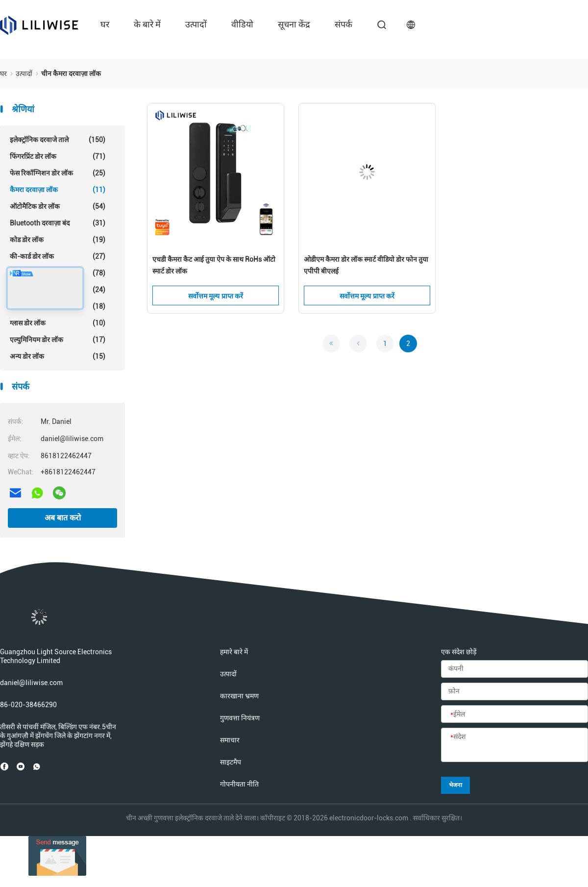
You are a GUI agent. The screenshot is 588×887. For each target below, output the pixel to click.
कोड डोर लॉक (58, 240)
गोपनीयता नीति (239, 784)
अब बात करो (63, 518)
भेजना (455, 785)
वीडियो (242, 24)
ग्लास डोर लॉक (58, 323)
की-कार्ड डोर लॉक (58, 256)
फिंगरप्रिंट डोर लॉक (58, 156)
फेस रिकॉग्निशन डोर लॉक (58, 173)
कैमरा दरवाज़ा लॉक (58, 190)
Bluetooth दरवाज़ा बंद (58, 223)
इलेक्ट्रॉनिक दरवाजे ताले (58, 140)
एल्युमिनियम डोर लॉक (58, 340)
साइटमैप (231, 762)
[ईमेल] (514, 715)
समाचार (230, 740)
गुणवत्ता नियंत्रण (240, 718)
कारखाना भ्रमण (239, 696)
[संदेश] (514, 745)
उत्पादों (196, 24)
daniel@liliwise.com (31, 683)
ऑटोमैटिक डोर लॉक (58, 206)
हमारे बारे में (234, 652)
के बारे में (147, 24)
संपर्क (343, 24)
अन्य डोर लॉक (58, 356)
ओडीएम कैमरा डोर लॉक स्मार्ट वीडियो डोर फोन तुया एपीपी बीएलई (366, 265)
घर (105, 24)
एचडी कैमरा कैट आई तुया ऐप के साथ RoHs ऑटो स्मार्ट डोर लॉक (214, 265)
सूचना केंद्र (294, 24)
